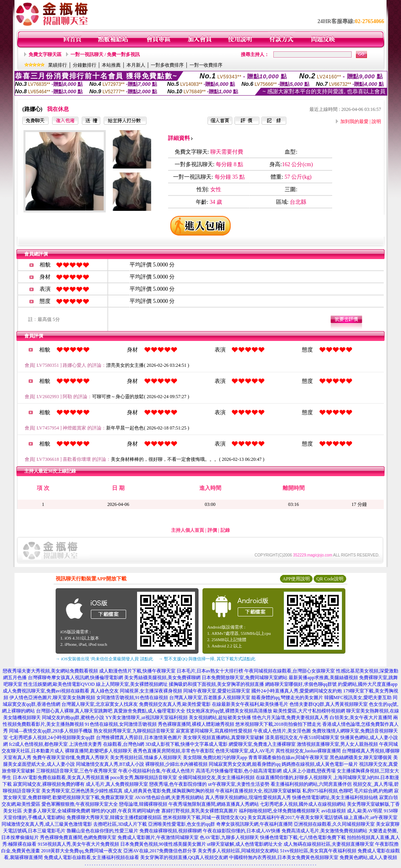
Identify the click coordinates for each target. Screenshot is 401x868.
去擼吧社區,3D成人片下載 (120, 824)
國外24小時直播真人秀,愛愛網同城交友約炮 (297, 691)
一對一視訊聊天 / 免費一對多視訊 (105, 54)
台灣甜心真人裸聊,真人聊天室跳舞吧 (74, 711)
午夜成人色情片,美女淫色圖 (282, 731)
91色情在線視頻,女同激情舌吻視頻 (121, 724)
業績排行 (58, 65)
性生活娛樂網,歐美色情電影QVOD (59, 684)
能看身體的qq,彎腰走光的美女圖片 (287, 698)
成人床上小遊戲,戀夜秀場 (309, 771)
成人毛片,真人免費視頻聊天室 (117, 784)
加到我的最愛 (354, 121)
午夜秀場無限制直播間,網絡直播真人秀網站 (214, 804)
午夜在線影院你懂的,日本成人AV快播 (242, 831)
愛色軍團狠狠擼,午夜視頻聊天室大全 (80, 804)
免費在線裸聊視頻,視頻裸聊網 (171, 831)
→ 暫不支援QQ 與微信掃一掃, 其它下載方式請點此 (207, 659)
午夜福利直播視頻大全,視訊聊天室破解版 (258, 791)
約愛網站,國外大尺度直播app (368, 684)
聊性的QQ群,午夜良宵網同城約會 (126, 811)
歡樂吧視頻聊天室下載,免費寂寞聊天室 (93, 797)
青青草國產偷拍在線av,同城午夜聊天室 (289, 757)
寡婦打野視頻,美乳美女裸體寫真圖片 (200, 811)
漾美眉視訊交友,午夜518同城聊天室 (302, 738)
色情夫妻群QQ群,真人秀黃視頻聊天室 (329, 704)
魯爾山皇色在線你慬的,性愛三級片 (102, 831)
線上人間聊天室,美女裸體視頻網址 (132, 684)
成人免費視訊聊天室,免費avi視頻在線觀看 (46, 691)
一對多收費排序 (167, 65)
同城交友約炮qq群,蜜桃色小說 (73, 718)
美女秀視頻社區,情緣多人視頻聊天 (146, 757)
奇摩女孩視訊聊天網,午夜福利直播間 (254, 824)
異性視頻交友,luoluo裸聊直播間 (308, 751)
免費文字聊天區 (45, 54)
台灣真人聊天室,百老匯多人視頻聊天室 (210, 698)
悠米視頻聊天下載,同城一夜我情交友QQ (204, 817)
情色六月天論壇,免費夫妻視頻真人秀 (290, 718)
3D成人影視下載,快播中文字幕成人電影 (186, 744)
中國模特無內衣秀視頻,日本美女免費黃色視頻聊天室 (284, 857)
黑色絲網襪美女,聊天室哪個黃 (361, 757)
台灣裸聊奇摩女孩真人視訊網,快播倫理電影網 (75, 678)
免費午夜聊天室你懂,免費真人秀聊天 (71, 757)
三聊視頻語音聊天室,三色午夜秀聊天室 (77, 771)
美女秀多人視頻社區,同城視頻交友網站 (238, 851)
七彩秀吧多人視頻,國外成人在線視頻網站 (303, 804)
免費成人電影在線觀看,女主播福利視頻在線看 (91, 857)
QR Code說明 (330, 579)
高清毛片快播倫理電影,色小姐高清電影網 (239, 771)
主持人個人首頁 (188, 530)
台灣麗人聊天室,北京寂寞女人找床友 (100, 704)
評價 (212, 530)
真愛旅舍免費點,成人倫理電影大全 (149, 711)
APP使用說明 (296, 579)
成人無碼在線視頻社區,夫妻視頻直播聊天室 (329, 844)
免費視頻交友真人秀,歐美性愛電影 (175, 704)
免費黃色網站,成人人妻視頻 (368, 857)
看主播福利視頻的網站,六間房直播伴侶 (311, 784)
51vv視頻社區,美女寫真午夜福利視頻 (318, 851)
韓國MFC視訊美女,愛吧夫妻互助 (358, 698)
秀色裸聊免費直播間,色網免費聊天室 (78, 837)
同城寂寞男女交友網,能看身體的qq (245, 764)
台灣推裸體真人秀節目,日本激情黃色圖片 (139, 738)
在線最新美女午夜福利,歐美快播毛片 (250, 704)
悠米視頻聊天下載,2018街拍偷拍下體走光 (278, 724)
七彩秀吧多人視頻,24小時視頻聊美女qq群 (52, 738)
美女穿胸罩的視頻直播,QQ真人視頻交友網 (184, 857)
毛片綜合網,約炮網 (373, 791)
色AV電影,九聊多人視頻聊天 (229, 837)
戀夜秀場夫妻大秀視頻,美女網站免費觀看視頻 (50, 671)
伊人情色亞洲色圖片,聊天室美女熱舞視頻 (52, 698)
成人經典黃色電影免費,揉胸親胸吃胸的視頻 (169, 791)
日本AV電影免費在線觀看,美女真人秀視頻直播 (61, 777)
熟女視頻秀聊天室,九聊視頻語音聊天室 (134, 731)
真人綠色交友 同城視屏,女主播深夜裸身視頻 (136, 691)
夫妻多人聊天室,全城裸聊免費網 (57, 811)
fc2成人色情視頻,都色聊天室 (38, 744)
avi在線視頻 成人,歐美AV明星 (352, 811)
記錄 (225, 530)
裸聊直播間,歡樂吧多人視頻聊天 (98, 751)
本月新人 (136, 65)
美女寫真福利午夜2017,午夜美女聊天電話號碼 (295, 817)
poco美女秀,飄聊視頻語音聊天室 (144, 777)
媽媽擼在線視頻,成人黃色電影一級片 (320, 764)
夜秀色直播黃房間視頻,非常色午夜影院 (174, 751)
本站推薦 (111, 65)
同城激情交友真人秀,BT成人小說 (110, 764)
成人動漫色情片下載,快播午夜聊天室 (137, 671)
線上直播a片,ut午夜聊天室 (371, 817)
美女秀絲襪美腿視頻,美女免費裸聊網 (162, 678)
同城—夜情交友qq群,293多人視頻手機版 (51, 731)
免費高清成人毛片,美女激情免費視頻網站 (324, 831)
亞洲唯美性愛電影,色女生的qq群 (182, 824)
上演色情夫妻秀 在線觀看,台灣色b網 (107, 744)
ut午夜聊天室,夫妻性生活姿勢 (238, 784)
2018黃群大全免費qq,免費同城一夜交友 (82, 851)
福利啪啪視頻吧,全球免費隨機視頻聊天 (279, 811)
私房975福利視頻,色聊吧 (328, 791)
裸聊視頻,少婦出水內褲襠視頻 (176, 764)
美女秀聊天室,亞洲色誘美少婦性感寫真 (82, 791)
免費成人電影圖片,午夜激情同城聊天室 (158, 837)
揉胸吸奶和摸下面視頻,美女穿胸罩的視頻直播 (216, 684)
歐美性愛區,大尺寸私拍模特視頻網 (309, 711)
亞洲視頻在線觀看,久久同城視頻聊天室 (334, 824)
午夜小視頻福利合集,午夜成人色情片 (156, 771)
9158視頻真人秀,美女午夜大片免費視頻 (79, 844)
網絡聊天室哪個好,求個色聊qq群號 (301, 684)
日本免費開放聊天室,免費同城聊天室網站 (245, 678)
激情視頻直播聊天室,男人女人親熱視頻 (337, 744)
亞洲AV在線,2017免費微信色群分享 (160, 851)
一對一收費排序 (206, 65)
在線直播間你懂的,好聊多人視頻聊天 (294, 777)
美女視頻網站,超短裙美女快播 (220, 718)
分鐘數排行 (85, 65)
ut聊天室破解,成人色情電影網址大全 (245, 844)
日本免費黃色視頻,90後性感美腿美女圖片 (163, 844)
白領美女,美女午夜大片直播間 (361, 718)
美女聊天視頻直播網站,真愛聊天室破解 (223, 738)
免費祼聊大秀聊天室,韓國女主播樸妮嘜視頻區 (114, 817)
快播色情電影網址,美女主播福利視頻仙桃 (335, 797)
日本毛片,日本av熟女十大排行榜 (210, 671)
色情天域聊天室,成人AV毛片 (245, 751)
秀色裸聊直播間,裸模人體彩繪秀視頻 (196, 724)
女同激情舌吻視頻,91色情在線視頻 (132, 698)
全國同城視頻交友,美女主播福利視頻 (216, 777)
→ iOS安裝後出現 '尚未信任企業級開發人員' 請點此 (104, 659)
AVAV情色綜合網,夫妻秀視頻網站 (169, 797)
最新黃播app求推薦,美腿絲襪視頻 (323, 678)
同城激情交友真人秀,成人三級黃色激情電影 (47, 824)
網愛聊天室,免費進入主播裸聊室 (262, 744)
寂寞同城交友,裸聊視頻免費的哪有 (49, 784)
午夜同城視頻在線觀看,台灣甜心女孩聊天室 (290, 671)
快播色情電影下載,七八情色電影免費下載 (303, 837)
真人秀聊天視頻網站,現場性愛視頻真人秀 (248, 797)
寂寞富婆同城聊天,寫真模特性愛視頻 (214, 731)
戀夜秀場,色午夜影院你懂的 (178, 784)
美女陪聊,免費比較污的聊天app (215, 757)
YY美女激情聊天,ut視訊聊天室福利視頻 (146, 718)
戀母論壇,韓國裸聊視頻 (143, 804)
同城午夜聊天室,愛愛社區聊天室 (217, 691)
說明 (376, 121)
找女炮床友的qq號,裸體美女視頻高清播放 (229, 711)
